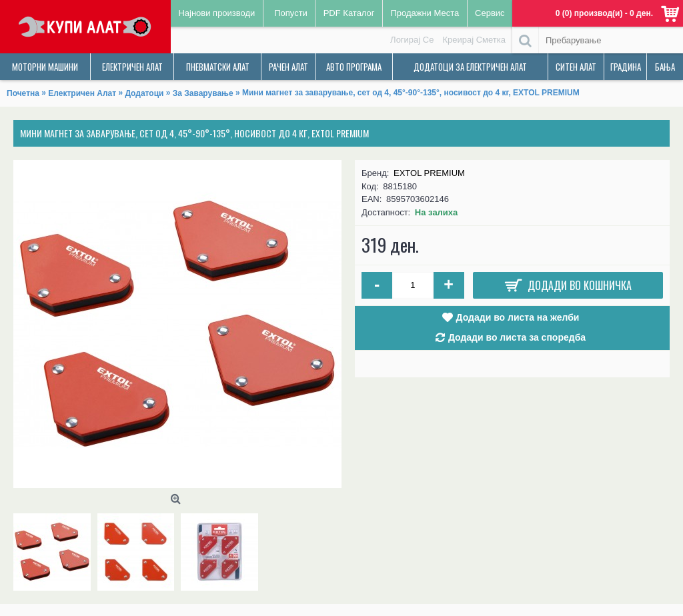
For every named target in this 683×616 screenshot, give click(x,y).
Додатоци (144, 93)
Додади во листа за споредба (517, 337)
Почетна (23, 93)
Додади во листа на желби (518, 317)
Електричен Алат (82, 93)
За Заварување (203, 93)
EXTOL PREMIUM (429, 173)
